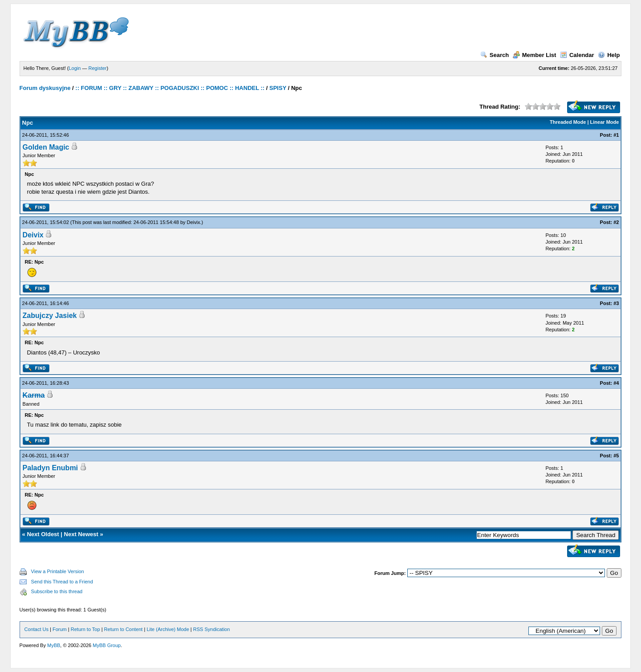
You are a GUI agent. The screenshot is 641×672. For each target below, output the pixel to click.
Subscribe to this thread (57, 591)
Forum (60, 629)
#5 (616, 456)
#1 (616, 135)
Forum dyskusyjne (45, 88)
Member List (535, 55)
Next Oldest (43, 534)
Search (495, 55)
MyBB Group (107, 645)
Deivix (194, 222)
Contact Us (37, 629)
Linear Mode (605, 122)
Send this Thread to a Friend (62, 582)
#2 (616, 222)
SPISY (278, 88)
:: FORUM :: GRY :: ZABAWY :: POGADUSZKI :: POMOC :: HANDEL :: (170, 88)
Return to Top (85, 629)
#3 (616, 303)
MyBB (54, 645)
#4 (616, 383)
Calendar (577, 55)
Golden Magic (46, 147)
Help (609, 55)
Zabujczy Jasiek (50, 316)
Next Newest (81, 534)
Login (75, 68)
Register (98, 68)
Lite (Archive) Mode (168, 629)
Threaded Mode (568, 122)
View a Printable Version (58, 571)
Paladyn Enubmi (50, 468)
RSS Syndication (212, 629)
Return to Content (124, 629)
